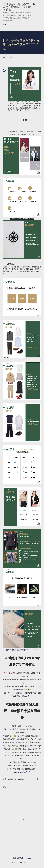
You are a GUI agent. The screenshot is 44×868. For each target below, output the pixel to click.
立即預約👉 (26, 690)
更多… (5, 25)
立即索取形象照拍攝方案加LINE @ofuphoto (22, 650)
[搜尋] (34, 4)
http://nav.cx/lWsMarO (22, 772)
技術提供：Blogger (22, 858)
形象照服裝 (12, 779)
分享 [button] (37, 779)
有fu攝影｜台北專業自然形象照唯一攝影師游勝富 (17, 7)
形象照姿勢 (21, 779)
